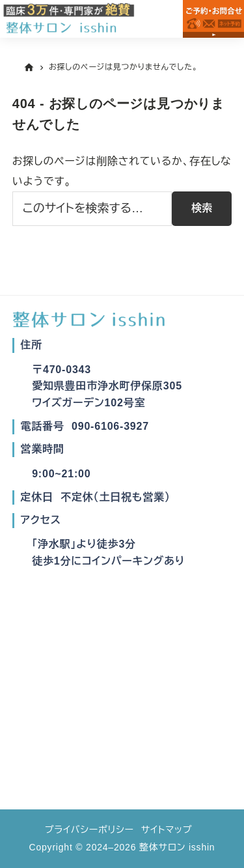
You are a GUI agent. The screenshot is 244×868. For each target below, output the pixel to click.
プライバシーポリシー (89, 830)
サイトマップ (167, 830)
